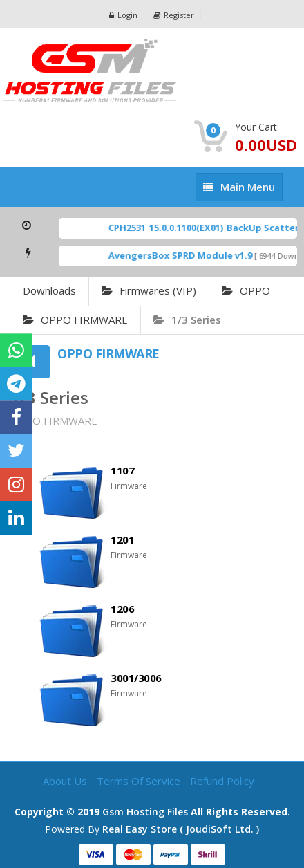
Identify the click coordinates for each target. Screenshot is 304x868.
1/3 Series (187, 320)
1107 (122, 470)
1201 (122, 539)
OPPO (246, 290)
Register (174, 15)
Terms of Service (140, 781)
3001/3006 (136, 678)
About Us (66, 781)
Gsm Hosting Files (145, 812)
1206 (122, 609)
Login (123, 15)
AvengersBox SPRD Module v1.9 (187, 255)
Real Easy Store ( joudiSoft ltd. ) (181, 829)
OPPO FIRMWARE (75, 320)
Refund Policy (222, 781)
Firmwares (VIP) (149, 290)
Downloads (49, 290)
